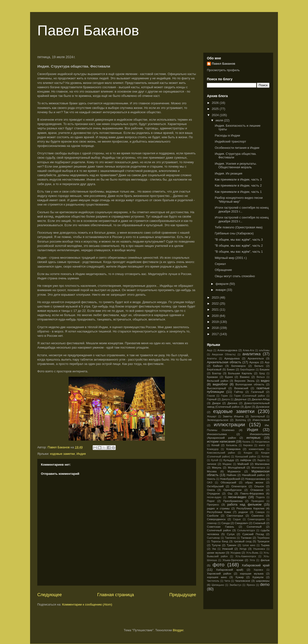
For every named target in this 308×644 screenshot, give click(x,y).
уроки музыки (216, 553)
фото (219, 565)
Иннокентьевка (217, 434)
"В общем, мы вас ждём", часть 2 (239, 246)
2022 (216, 303)
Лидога (261, 460)
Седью (237, 519)
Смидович (241, 523)
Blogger (178, 630)
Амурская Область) (224, 354)
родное (243, 512)
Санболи (213, 516)
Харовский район (219, 573)
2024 (216, 115)
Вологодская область (250, 384)
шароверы (263, 581)
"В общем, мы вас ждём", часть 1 (239, 252)
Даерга (226, 399)
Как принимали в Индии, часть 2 (238, 185)
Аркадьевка (232, 358)
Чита (227, 581)
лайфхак (246, 460)
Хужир (239, 577)
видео (265, 381)
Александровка (227, 350)
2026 (216, 103)
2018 (216, 328)
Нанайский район (253, 475)
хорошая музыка (252, 573)
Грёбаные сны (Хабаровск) (234, 233)
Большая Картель (240, 373)
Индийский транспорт (230, 141)
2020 (216, 316)
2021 (216, 309)
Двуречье (241, 399)
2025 (216, 109)
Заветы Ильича (233, 416)
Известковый (261, 420)
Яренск (251, 585)
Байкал (218, 366)
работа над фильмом (244, 504)
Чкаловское (243, 581)
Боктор (217, 373)
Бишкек (265, 369)
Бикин (231, 369)
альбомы (264, 350)
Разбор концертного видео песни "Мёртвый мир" (239, 200)
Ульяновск (259, 549)
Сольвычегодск (246, 530)
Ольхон (259, 486)
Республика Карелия (250, 508)
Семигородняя (256, 519)
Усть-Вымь (252, 553)
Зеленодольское (218, 420)
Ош (230, 493)
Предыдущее (183, 595)
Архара (254, 362)
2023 (216, 297)
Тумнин (231, 545)
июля (220, 120)
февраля (223, 284)
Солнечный (254, 527)
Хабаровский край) (230, 570)
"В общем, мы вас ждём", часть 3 (239, 240)
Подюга (260, 497)
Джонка (232, 403)
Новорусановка (255, 479)
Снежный (259, 523)
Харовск (258, 570)
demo (265, 585)
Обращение (223, 270)
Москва (212, 471)
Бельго (259, 366)
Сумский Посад (253, 534)
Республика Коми (219, 512)
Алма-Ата (248, 350)
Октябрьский (215, 486)
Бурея (229, 377)
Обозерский (228, 482)
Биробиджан (247, 370)
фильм (265, 560)
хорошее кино (217, 577)
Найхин (231, 475)
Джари (216, 403)
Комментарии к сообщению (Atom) (87, 604)
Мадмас (227, 464)
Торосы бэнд (220, 541)
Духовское (263, 407)
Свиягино (258, 516)
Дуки (248, 407)
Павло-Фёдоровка (252, 493)
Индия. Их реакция (228, 173)
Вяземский (241, 388)
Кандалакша (262, 442)
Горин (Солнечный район (249, 396)
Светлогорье (235, 516)
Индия (81, 454)
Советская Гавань (221, 527)
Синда (226, 523)
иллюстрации (230, 424)
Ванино (245, 377)
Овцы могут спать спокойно (235, 276)
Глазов (211, 396)
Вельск (261, 377)
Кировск (248, 445)
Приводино (258, 501)
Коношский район (246, 457)
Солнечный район (219, 530)
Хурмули (258, 577)
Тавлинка (230, 538)
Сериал (220, 264)
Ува (214, 549)
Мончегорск (258, 468)
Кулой (215, 460)
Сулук (231, 534)
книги (262, 445)
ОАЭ (210, 483)
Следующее (50, 595)
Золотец (241, 420)
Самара (260, 512)
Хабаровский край (256, 565)
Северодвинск (216, 519)
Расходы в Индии (227, 135)
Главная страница (116, 595)
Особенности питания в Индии (237, 148)
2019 (216, 322)
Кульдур (229, 460)
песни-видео (237, 497)
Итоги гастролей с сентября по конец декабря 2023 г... (242, 209)
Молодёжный (237, 467)
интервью (253, 438)
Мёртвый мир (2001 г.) (231, 258)
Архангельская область (224, 362)
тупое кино (249, 545)
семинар (212, 523)
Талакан (246, 538)
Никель (211, 479)
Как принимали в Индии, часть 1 (238, 192)
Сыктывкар (213, 538)
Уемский (228, 549)
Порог (211, 501)
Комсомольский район (221, 453)
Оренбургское (233, 490)
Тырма (265, 545)
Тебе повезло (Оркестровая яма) (239, 227)
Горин (225, 396)
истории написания (221, 441)
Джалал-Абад (261, 399)
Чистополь (213, 581)
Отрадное (213, 493)
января (221, 290)
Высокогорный (216, 388)
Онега (211, 490)
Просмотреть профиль (223, 70)
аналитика (252, 354)
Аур (267, 362)
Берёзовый (214, 369)
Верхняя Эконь (244, 381)
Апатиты (212, 359)
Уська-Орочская (233, 560)
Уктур (243, 549)
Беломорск (239, 366)
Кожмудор (213, 449)
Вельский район (218, 381)
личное (212, 464)
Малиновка (262, 464)
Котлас (266, 457)
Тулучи (216, 545)
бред (262, 373)
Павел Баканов (88, 30)
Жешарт (212, 416)
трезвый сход (243, 541)
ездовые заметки (62, 454)
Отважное (257, 490)
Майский (243, 464)
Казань (246, 442)
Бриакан (212, 377)
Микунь (217, 467)
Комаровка (233, 449)
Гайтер (239, 392)
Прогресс (213, 504)
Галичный (257, 392)
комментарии (257, 449)
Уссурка (235, 553)
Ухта (252, 560)
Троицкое (263, 541)
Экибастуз (235, 585)
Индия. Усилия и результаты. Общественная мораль (236, 166)
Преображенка (233, 501)
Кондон (248, 453)
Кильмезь (232, 445)
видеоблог (220, 384)
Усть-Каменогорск (246, 556)
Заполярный (258, 416)
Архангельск (256, 358)
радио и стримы (218, 508)
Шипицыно (218, 585)
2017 (216, 334)
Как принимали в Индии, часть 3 (238, 179)
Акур (210, 350)
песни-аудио (214, 497)
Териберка (263, 538)
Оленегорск (239, 486)
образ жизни (254, 482)
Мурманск (234, 471)
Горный (212, 399)
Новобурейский (230, 479)
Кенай (215, 445)
